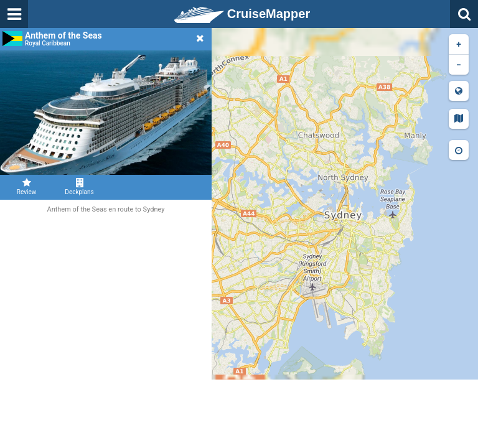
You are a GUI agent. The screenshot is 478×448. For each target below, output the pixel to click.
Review (26, 187)
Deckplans (79, 187)
